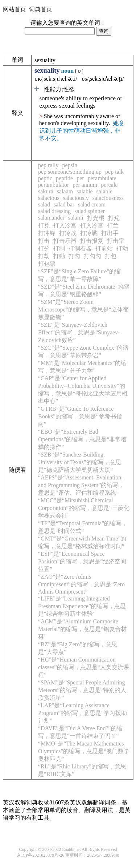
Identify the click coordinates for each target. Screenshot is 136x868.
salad (44, 204)
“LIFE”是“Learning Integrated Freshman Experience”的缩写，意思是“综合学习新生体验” (82, 606)
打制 (59, 248)
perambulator (53, 185)
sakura (46, 191)
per (80, 178)
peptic (45, 178)
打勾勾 (92, 256)
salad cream (92, 204)
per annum (85, 185)
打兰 (113, 226)
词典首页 (41, 9)
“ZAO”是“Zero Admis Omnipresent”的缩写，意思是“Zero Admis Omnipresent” (81, 584)
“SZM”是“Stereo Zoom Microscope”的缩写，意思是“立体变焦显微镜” (83, 310)
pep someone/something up (70, 172)
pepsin (70, 165)
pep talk (114, 172)
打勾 (74, 256)
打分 (44, 248)
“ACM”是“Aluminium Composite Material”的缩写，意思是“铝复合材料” (82, 629)
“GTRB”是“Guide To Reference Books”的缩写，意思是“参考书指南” (80, 416)
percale (109, 185)
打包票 (47, 264)
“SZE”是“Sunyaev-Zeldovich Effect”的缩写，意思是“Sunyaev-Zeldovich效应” (79, 332)
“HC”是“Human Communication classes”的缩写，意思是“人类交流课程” (84, 667)
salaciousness (108, 198)
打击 (44, 241)
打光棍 (96, 218)
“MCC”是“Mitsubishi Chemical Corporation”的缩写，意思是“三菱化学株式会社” (84, 508)
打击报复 (92, 241)
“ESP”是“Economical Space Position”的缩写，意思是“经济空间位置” (82, 561)
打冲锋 (47, 233)
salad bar (64, 204)
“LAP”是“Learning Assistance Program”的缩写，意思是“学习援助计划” (83, 713)
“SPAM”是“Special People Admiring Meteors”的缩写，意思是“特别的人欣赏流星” (82, 690)
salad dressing (54, 211)
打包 (111, 256)
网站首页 (15, 9)
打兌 (114, 218)
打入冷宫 (65, 226)
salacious (49, 198)
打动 (122, 248)
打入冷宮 (92, 226)
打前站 (104, 248)
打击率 (116, 241)
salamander (51, 218)
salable (85, 191)
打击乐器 (65, 241)
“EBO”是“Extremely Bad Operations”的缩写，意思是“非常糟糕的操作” (82, 439)
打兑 (44, 226)
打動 (59, 256)
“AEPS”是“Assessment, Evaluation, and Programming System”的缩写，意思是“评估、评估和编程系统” (81, 485)
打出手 (110, 233)
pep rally (48, 165)
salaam (65, 191)
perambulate (102, 178)
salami (76, 218)
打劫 (44, 256)
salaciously (76, 198)
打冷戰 (89, 233)
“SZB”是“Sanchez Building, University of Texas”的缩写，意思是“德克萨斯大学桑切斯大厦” (80, 462)
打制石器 (80, 248)
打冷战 (68, 233)
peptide (64, 178)
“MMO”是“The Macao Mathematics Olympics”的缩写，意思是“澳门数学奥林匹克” (84, 751)
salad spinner (90, 211)
